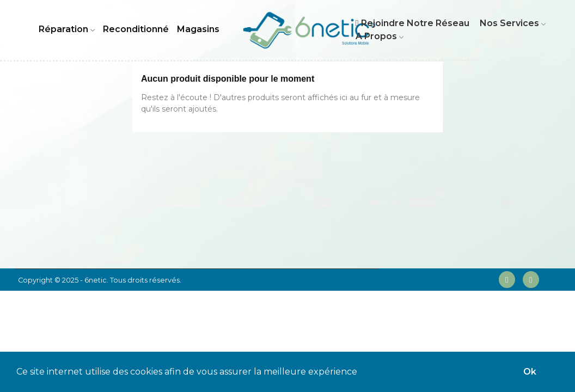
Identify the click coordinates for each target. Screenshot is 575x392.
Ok (530, 372)
